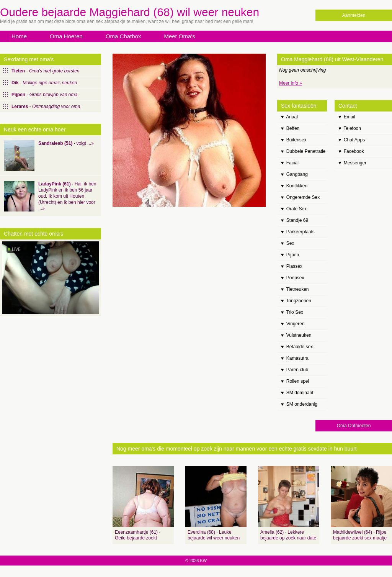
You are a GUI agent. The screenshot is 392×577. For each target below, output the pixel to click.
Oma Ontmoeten (354, 426)
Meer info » (291, 83)
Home (19, 36)
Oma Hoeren (66, 36)
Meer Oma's (179, 36)
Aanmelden (354, 15)
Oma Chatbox (123, 36)
